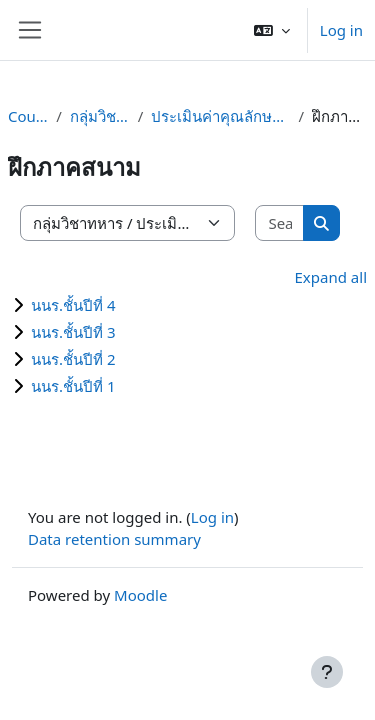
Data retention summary (114, 539)
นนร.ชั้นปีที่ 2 (73, 359)
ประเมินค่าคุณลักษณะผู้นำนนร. (220, 116)
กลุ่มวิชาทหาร (100, 116)
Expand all (331, 277)
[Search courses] (280, 223)
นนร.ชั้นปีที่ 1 (73, 386)
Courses (28, 116)
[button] (272, 30)
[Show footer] (327, 672)
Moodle (140, 595)
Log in (341, 30)
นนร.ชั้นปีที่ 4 (73, 305)
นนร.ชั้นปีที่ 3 (73, 332)
